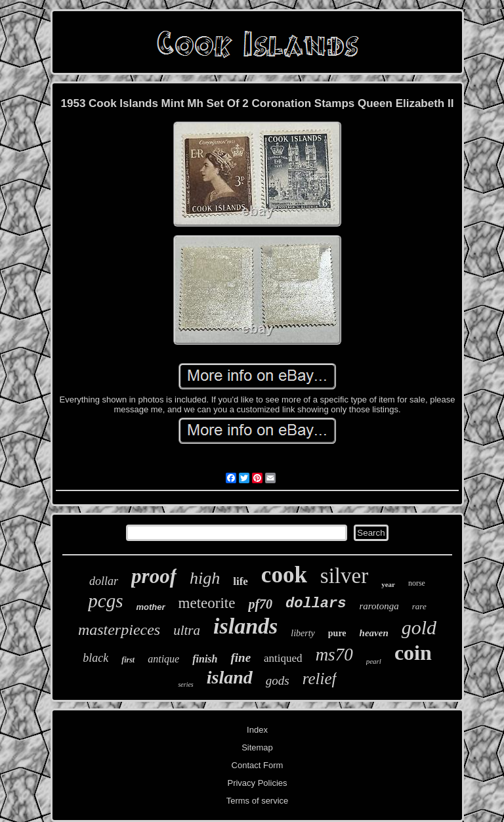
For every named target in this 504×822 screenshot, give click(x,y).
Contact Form (258, 765)
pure (337, 633)
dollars (316, 604)
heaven (374, 633)
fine (241, 658)
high (205, 578)
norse (417, 583)
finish (205, 659)
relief (320, 679)
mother (150, 607)
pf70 (260, 604)
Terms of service (258, 801)
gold (419, 627)
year (388, 584)
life (241, 581)
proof (154, 576)
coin (413, 653)
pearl (374, 661)
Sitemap (257, 747)
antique (163, 659)
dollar (104, 581)
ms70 (334, 655)
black (95, 658)
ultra (187, 630)
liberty (303, 633)
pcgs (105, 601)
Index (257, 730)
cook (284, 575)
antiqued (283, 658)
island (230, 677)
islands (245, 626)
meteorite (207, 603)
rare (419, 606)
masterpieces (119, 630)
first (128, 660)
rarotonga (379, 606)
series (185, 684)
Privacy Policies (257, 783)
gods (278, 681)
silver (344, 576)
